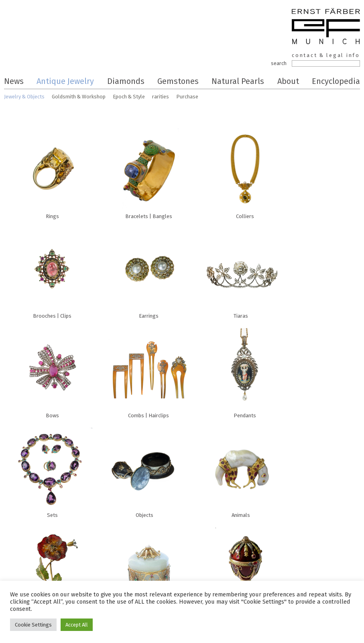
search (279, 63)
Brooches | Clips (52, 271)
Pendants (245, 371)
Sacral (245, 571)
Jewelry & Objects (24, 97)
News (14, 81)
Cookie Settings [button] (33, 625)
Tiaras (241, 271)
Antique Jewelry (65, 81)
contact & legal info (326, 55)
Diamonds (126, 81)
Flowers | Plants (52, 571)
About (288, 81)
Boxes (148, 571)
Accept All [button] (77, 625)
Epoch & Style (129, 97)
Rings (52, 172)
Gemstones (178, 81)
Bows (52, 371)
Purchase (187, 97)
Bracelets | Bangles (148, 172)
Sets (52, 471)
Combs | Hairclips (148, 371)
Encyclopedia (336, 81)
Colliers (245, 172)
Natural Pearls (238, 81)
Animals (241, 471)
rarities (161, 97)
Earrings (148, 271)
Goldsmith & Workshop (79, 97)
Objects (144, 471)
